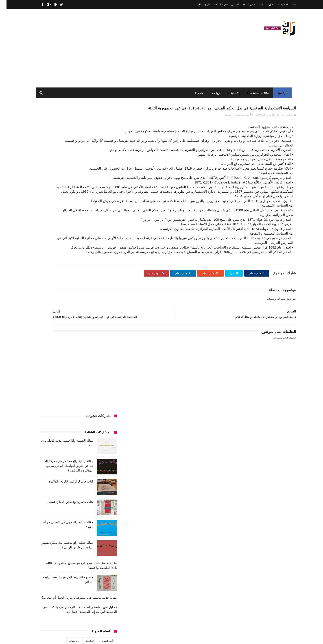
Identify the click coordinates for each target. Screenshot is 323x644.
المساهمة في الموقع (247, 4)
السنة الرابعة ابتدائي (67, 367)
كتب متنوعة (101, 466)
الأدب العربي (101, 334)
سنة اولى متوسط (74, 400)
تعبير (64, 392)
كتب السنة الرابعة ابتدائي (58, 441)
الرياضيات (68, 334)
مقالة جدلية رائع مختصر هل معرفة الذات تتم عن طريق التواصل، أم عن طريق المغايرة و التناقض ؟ (60, 158)
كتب (198, 93)
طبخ (70, 408)
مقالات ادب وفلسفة (97, 475)
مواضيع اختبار (63, 491)
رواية (93, 400)
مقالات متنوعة (100, 491)
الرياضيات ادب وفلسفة (95, 342)
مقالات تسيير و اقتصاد (68, 475)
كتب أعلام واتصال (52, 417)
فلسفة (42, 408)
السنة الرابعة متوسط (96, 375)
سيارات (104, 408)
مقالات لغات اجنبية (69, 483)
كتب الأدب (102, 425)
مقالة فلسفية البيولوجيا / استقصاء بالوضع (65, 572)
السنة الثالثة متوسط (69, 350)
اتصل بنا (264, 4)
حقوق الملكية (214, 4)
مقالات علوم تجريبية (97, 483)
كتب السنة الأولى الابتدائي (76, 425)
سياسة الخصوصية (280, 4)
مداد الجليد (214, 637)
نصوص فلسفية (47, 500)
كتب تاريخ (78, 458)
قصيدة (91, 417)
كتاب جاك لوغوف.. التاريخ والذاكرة (65, 174)
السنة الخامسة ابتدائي (96, 367)
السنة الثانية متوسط (68, 358)
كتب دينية (62, 458)
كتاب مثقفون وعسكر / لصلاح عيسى (64, 195)
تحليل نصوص (80, 392)
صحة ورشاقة (86, 408)
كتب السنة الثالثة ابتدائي (94, 433)
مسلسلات (68, 466)
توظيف (52, 392)
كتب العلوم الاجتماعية (96, 450)
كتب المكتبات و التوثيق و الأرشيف (59, 450)
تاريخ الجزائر (101, 383)
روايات (214, 93)
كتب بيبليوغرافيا (99, 458)
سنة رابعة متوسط (49, 400)
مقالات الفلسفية (257, 93)
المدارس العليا (71, 375)
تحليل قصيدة (101, 392)
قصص (104, 417)
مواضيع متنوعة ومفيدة (231, 125)
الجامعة (84, 334)
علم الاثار (57, 408)
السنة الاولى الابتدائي (65, 342)
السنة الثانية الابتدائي (97, 358)
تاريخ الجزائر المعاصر (76, 383)
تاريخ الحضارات (50, 383)
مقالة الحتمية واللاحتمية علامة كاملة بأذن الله (63, 551)
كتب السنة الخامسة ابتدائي (93, 441)
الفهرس (229, 4)
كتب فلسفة (44, 458)
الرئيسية (280, 93)
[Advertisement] (115, 48)
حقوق (105, 400)
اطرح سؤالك (198, 4)
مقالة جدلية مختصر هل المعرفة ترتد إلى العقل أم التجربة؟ (73, 290)
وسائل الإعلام (100, 508)
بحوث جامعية (49, 375)
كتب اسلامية (75, 417)
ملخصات (81, 491)
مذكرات (84, 466)
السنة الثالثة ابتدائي (97, 350)
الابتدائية (233, 93)
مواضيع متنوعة (100, 500)
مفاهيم (53, 466)
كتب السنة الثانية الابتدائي (61, 433)
